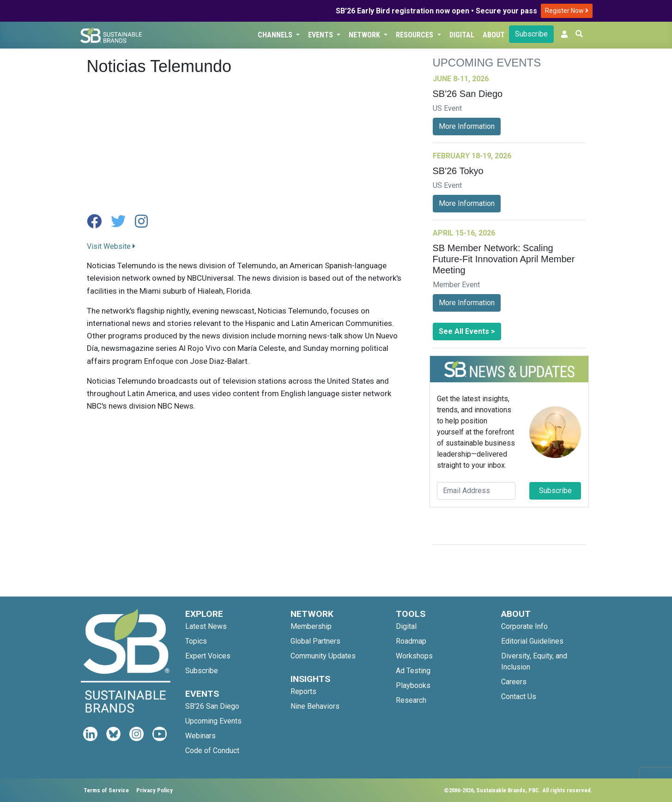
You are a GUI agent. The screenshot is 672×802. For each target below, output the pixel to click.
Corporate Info (524, 626)
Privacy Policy (154, 790)
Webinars (200, 736)
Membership (311, 626)
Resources (415, 35)
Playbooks (413, 685)
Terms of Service (106, 790)
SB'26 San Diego (212, 706)
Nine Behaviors (315, 706)
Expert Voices (208, 656)
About (494, 35)
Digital (462, 35)
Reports (303, 691)
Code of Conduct (212, 751)
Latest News (206, 626)
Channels (276, 35)
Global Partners (315, 641)
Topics (196, 641)
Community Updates (323, 656)
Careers (514, 682)
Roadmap (411, 641)
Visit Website (111, 246)
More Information (467, 126)
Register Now (567, 11)
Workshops (414, 656)
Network (365, 35)
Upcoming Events (213, 721)
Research (411, 700)
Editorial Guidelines (532, 641)
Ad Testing (413, 671)
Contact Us (519, 696)
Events (321, 35)
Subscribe (531, 34)
